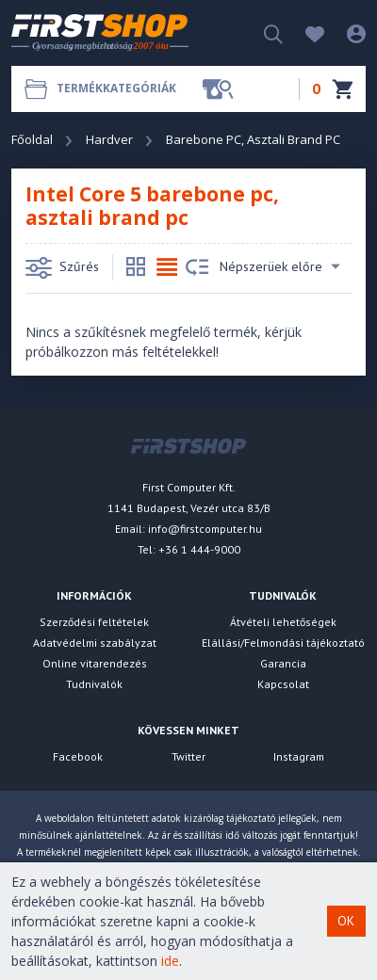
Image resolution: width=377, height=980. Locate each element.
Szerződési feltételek (94, 622)
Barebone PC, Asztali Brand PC (253, 139)
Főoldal (32, 139)
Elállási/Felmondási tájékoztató (283, 643)
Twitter (188, 756)
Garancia (283, 663)
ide (170, 961)
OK (346, 921)
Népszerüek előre (263, 267)
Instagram (299, 756)
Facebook (78, 756)
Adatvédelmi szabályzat (95, 643)
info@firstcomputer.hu (205, 529)
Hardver (109, 139)
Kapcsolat (283, 684)
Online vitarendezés (95, 663)
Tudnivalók (94, 684)
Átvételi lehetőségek (283, 622)
